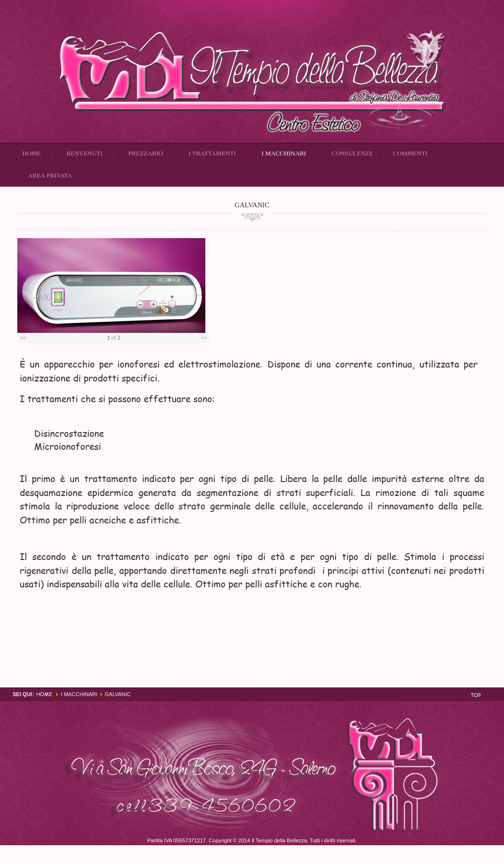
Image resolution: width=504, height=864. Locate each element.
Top (476, 695)
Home (44, 694)
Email (482, 225)
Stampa (471, 225)
